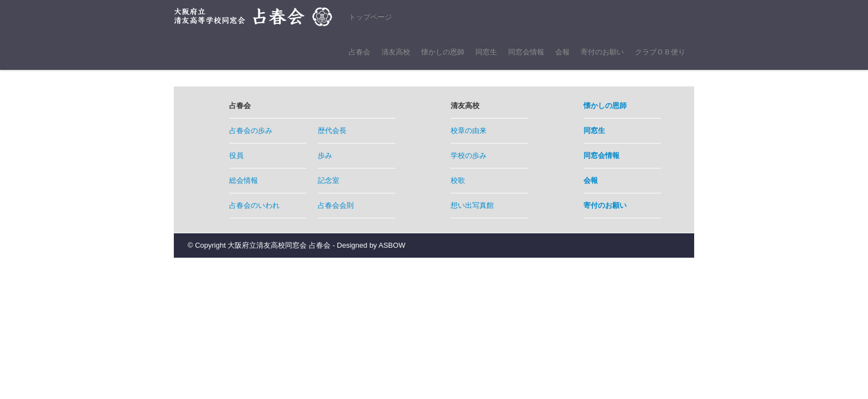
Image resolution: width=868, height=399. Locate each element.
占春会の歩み (251, 131)
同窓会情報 (526, 52)
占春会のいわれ (254, 205)
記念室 (329, 180)
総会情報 (244, 180)
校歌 (458, 180)
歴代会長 (332, 131)
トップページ (370, 17)
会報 (562, 52)
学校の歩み (469, 155)
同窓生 (486, 52)
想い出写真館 (472, 205)
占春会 (360, 52)
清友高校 (396, 52)
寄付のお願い (602, 52)
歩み (325, 155)
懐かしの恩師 (443, 52)
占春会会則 (336, 205)
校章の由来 (469, 131)
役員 (236, 155)
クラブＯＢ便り (660, 52)
